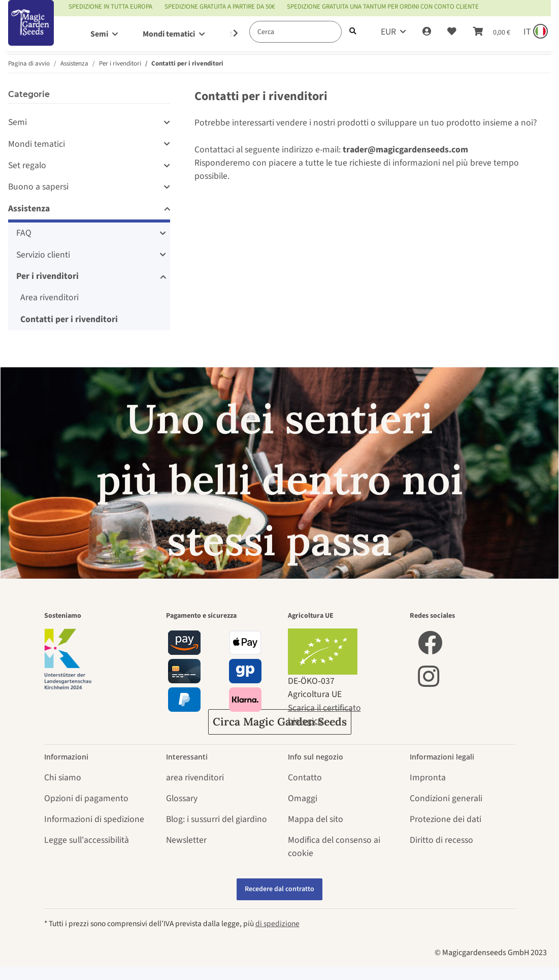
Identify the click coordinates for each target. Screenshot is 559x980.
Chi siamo (63, 778)
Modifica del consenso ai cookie (334, 847)
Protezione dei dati (446, 819)
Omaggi (303, 798)
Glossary (182, 798)
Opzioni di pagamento (86, 798)
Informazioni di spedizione (94, 819)
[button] (427, 32)
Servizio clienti (43, 255)
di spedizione (277, 924)
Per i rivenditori (47, 276)
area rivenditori (195, 778)
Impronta (428, 778)
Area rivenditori (50, 297)
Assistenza (29, 209)
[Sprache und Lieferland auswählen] (535, 32)
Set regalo (27, 165)
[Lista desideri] (452, 32)
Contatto (305, 778)
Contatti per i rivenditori (69, 319)
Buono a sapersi (38, 187)
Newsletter (186, 840)
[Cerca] (295, 32)
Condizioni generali (446, 798)
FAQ (24, 233)
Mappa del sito (316, 819)
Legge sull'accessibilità (87, 840)
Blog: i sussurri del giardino (217, 819)
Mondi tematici (37, 144)
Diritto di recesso (441, 840)
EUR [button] (388, 32)
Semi (18, 122)
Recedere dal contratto (279, 889)
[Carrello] (491, 32)
